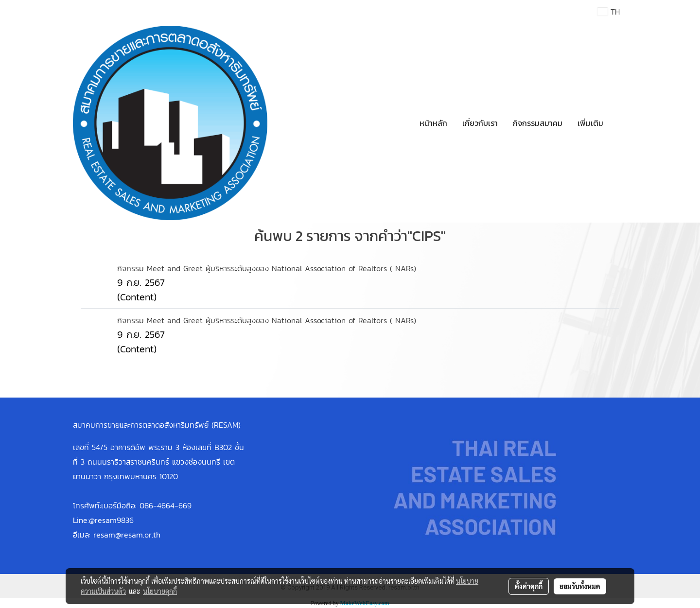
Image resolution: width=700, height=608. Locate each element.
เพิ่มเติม (590, 123)
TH (609, 12)
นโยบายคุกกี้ (160, 591)
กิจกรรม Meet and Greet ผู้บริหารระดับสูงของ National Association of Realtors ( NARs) (267, 268)
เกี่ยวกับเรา (480, 123)
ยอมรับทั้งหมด (580, 586)
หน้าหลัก (433, 123)
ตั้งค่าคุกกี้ (529, 586)
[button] (619, 123)
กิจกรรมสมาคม (538, 123)
